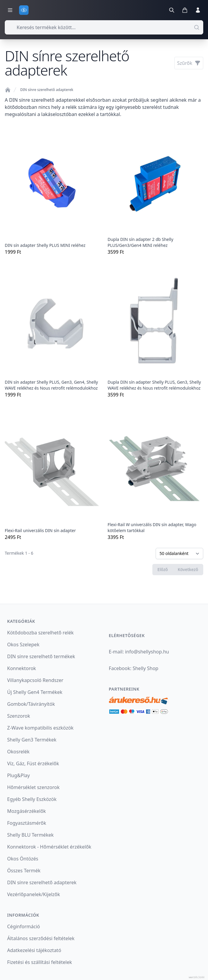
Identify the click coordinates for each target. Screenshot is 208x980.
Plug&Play (18, 775)
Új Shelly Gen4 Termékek (35, 692)
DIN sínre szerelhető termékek (41, 656)
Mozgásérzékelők (26, 811)
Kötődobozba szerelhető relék (40, 633)
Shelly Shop (146, 668)
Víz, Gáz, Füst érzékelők (33, 763)
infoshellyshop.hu (147, 652)
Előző (163, 569)
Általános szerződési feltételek (41, 938)
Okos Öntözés (23, 859)
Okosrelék (18, 752)
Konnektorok (22, 668)
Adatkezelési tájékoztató (34, 950)
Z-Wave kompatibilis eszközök (40, 728)
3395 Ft (156, 475)
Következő (188, 569)
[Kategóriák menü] (10, 10)
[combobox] (104, 27)
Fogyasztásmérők (27, 823)
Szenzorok (19, 716)
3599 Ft (156, 190)
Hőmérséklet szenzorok (33, 787)
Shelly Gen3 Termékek (32, 740)
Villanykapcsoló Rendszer (35, 680)
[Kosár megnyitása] (185, 10)
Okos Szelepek (23, 645)
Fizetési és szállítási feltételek (40, 962)
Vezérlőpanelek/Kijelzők (34, 894)
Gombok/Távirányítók (31, 704)
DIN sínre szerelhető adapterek (47, 90)
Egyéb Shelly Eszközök (32, 799)
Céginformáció (24, 926)
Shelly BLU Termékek (30, 835)
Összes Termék (24, 871)
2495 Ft (53, 475)
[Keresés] (172, 10)
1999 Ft (53, 190)
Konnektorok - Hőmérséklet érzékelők (49, 847)
